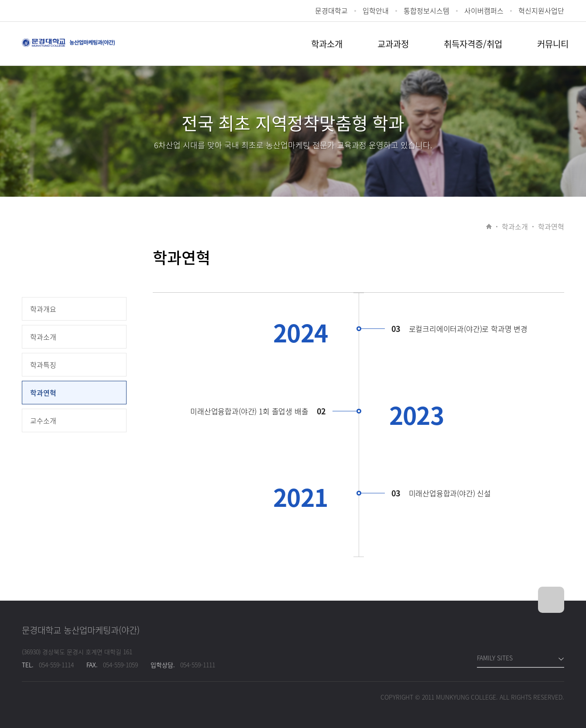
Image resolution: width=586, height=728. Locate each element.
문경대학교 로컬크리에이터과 (68, 47)
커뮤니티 (553, 44)
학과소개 (327, 44)
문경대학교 (331, 11)
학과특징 (43, 365)
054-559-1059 (120, 665)
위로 (551, 600)
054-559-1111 (198, 665)
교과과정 (393, 44)
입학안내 (376, 11)
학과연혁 (43, 393)
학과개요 (43, 309)
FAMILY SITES (495, 658)
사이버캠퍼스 (484, 11)
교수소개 (43, 420)
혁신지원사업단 (541, 11)
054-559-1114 (56, 665)
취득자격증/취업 (473, 44)
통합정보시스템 (427, 11)
